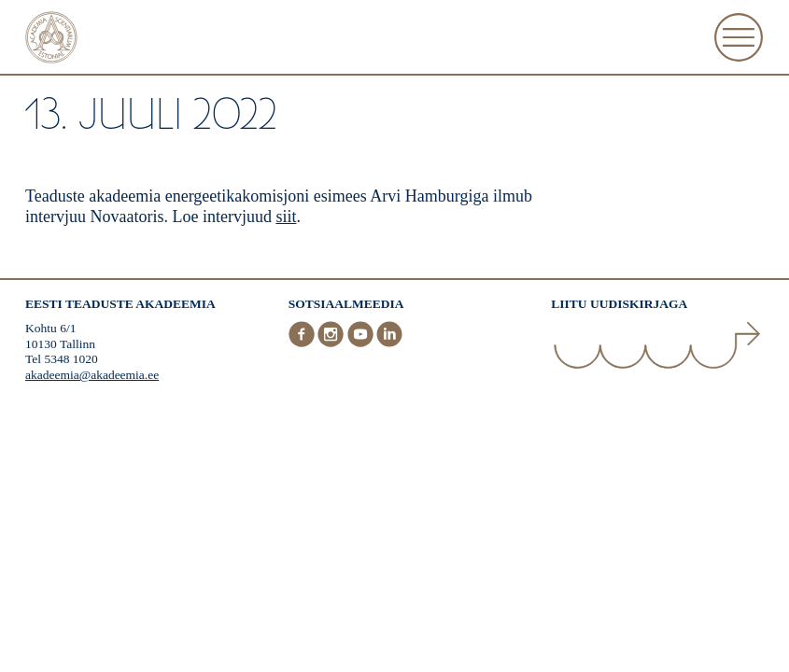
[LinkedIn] (389, 343)
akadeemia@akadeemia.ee (92, 375)
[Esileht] (51, 40)
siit (286, 217)
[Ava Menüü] (739, 37)
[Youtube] (362, 343)
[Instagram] (332, 343)
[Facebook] (303, 343)
